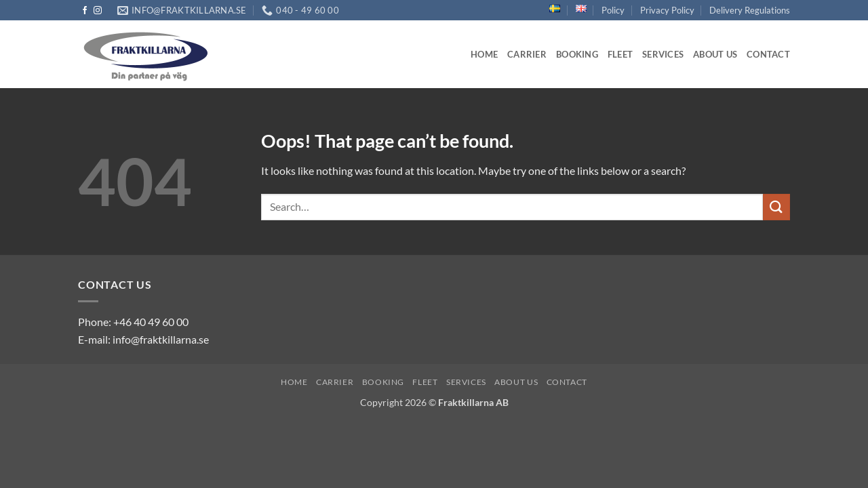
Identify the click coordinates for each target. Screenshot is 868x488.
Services (663, 54)
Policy (613, 10)
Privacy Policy (667, 10)
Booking (577, 54)
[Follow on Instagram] (98, 11)
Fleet (620, 54)
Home (484, 54)
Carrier (527, 54)
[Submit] (776, 207)
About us (715, 54)
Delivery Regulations (750, 10)
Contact (768, 54)
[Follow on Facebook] (85, 11)
